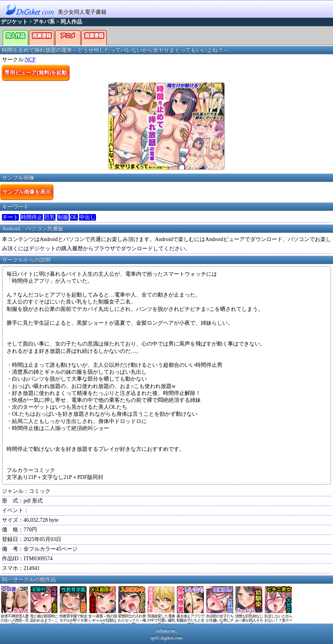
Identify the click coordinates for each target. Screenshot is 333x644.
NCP (30, 60)
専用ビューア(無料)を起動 (36, 72)
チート (10, 217)
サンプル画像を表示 (27, 192)
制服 (63, 217)
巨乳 (50, 217)
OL (74, 217)
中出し (87, 217)
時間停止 (32, 217)
